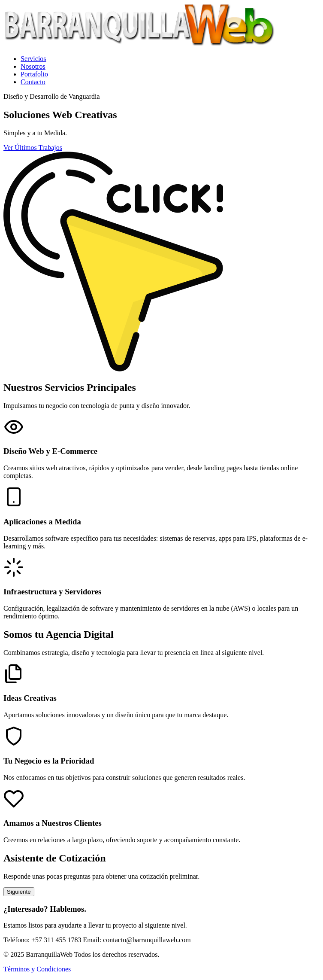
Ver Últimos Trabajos (33, 148)
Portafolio (34, 74)
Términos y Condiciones (37, 969)
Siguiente (19, 892)
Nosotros (33, 66)
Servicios (33, 59)
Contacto (33, 82)
